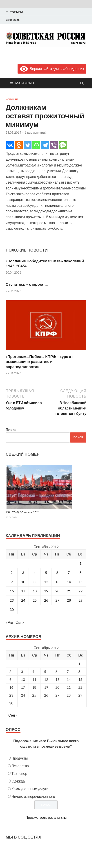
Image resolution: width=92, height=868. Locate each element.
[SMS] (63, 145)
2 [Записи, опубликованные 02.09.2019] (12, 572)
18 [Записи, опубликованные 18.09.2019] (35, 591)
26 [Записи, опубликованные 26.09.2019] (46, 600)
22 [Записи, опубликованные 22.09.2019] (81, 591)
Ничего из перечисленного (33, 796)
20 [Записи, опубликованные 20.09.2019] (57, 591)
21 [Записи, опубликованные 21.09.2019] (69, 591)
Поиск (11, 430)
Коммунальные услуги (30, 789)
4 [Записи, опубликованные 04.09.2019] (35, 572)
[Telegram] (45, 145)
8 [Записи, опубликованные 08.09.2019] (80, 572)
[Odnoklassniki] (19, 145)
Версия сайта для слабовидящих (52, 69)
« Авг (10, 622)
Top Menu (17, 12)
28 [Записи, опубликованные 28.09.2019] (69, 600)
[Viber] (54, 145)
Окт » (20, 622)
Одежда (18, 781)
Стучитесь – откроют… (27, 284)
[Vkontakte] (10, 145)
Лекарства (20, 766)
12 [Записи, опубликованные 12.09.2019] (46, 582)
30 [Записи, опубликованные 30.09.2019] (12, 609)
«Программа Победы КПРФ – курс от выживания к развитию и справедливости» (39, 361)
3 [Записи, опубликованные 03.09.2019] (23, 572)
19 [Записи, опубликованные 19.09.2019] (46, 591)
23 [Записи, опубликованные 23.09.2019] (12, 600)
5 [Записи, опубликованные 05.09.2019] (46, 572)
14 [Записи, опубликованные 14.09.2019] (69, 582)
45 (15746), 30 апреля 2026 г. (24, 512)
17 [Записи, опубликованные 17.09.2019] (23, 591)
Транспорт (20, 773)
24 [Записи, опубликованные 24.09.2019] (23, 600)
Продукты (20, 758)
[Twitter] (28, 145)
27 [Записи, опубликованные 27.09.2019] (57, 600)
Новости (12, 99)
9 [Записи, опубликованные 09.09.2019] (12, 582)
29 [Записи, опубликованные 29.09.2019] (81, 600)
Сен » (13, 715)
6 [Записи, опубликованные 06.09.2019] (57, 572)
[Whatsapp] (36, 145)
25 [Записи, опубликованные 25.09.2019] (35, 600)
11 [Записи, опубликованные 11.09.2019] (35, 582)
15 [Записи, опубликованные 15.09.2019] (81, 582)
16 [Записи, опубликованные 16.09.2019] (12, 591)
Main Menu (25, 83)
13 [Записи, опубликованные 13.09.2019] (57, 582)
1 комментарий (36, 133)
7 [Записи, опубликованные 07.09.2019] (69, 572)
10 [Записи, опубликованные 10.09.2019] (23, 582)
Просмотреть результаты (46, 817)
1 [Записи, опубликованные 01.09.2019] (80, 563)
